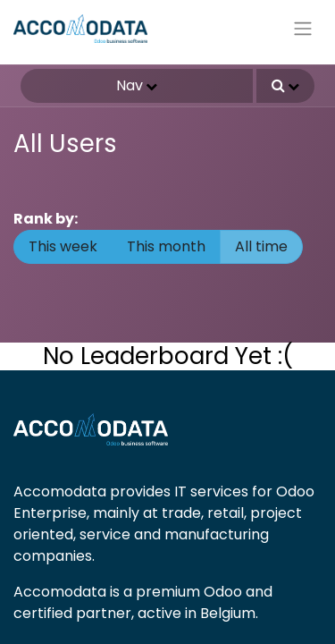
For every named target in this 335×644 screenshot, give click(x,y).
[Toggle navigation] (303, 29)
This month (166, 246)
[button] (285, 86)
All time (261, 246)
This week (63, 246)
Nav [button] (130, 85)
